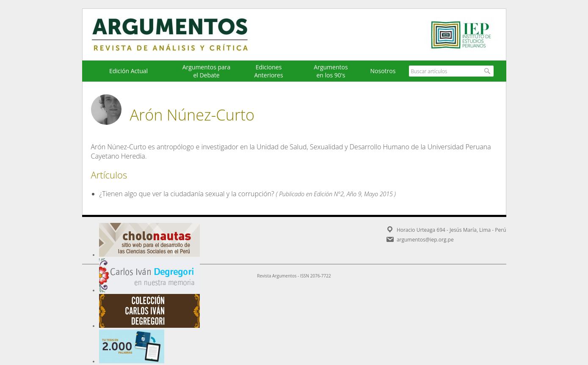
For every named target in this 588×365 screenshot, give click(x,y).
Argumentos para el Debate (207, 71)
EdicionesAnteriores (268, 71)
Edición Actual (128, 71)
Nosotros (383, 71)
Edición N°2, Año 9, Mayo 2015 (353, 194)
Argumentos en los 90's (331, 71)
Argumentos (178, 35)
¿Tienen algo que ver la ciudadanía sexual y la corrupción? (187, 194)
